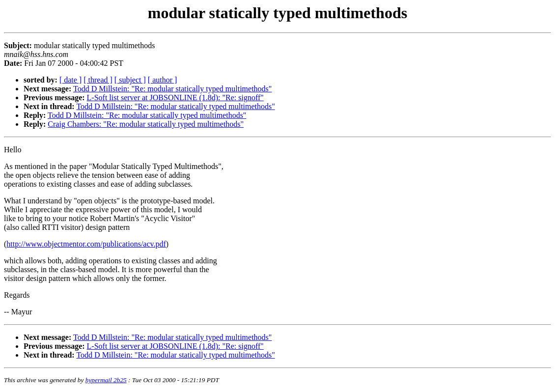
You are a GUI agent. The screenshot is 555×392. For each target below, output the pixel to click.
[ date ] (70, 80)
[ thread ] (98, 80)
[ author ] (163, 80)
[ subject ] (130, 80)
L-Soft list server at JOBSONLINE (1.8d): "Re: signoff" (175, 98)
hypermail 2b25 (106, 380)
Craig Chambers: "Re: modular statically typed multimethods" (146, 124)
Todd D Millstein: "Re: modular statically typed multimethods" (172, 89)
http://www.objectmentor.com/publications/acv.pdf (86, 244)
